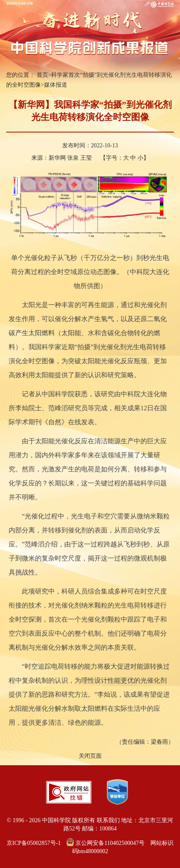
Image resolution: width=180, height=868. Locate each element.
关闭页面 (90, 756)
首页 (42, 75)
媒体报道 (56, 85)
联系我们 (108, 820)
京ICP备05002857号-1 (34, 843)
